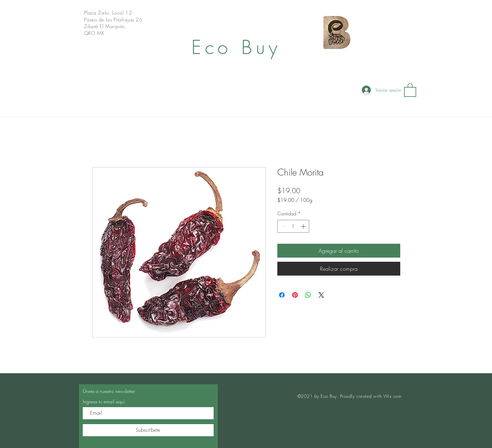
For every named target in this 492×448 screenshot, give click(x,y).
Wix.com (392, 396)
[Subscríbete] (148, 430)
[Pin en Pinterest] (295, 295)
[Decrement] (283, 226)
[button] (410, 90)
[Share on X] (321, 295)
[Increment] (304, 226)
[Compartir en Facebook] (282, 295)
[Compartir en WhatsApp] (308, 295)
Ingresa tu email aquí (104, 402)
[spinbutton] (293, 226)
